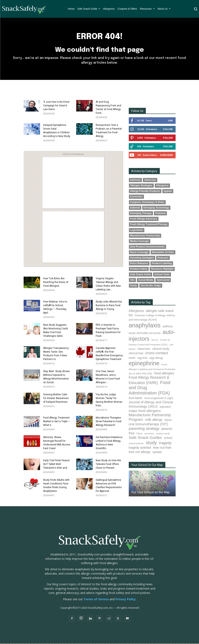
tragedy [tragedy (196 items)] (165, 443)
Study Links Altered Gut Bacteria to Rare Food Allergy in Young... (109, 306)
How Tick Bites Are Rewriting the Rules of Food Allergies (56, 283)
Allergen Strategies (141, 186)
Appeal (168, 191)
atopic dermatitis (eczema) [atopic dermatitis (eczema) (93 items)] (145, 333)
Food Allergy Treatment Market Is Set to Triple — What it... (57, 422)
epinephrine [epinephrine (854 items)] (144, 364)
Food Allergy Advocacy (144, 219)
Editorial (135, 208)
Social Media (146, 280)
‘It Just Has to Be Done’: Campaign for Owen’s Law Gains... (57, 106)
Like (170, 121)
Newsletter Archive (163, 253)
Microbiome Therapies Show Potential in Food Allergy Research (109, 422)
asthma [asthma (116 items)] (167, 327)
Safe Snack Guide (140, 275)
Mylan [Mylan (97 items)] (168, 420)
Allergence (162, 186)
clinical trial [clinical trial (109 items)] (136, 354)
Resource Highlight (162, 269)
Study (134, 286)
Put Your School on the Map (151, 493)
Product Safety (139, 269)
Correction (136, 197)
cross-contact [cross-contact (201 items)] (157, 353)
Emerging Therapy (141, 214)
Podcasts (163, 258)
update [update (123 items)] (157, 452)
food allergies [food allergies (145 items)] (164, 374)
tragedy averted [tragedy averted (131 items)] (140, 448)
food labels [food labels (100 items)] (136, 398)
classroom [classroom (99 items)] (144, 349)
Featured (160, 214)
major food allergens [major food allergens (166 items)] (145, 411)
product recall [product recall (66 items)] (163, 434)
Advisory (135, 180)
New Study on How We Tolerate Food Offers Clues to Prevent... (108, 465)
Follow (168, 129)
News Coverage (139, 253)
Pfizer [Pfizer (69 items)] (140, 434)
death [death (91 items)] (132, 358)
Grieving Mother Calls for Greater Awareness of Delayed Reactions (56, 399)
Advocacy (150, 180)
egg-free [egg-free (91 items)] (142, 358)
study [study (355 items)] (151, 443)
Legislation (137, 230)
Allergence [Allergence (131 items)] (136, 311)
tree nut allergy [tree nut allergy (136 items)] (140, 452)
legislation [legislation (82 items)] (165, 407)
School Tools (162, 275)
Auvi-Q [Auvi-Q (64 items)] (155, 340)
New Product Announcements (148, 247)
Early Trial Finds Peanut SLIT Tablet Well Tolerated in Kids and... (56, 465)
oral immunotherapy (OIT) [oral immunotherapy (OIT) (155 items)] (148, 425)
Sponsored (163, 280)
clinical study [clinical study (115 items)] (161, 349)
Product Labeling (162, 264)
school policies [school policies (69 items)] (136, 444)
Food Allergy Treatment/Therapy (149, 225)
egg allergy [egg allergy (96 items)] (156, 358)
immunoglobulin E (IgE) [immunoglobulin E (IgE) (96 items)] (159, 398)
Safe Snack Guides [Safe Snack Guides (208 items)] (145, 438)
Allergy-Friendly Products (145, 191)
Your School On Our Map (147, 465)
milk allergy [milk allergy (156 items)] (154, 420)
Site (132, 280)
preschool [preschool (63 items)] (149, 434)
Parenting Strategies (142, 258)
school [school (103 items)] (168, 438)
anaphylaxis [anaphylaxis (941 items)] (145, 326)
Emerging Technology (156, 208)
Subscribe (166, 155)
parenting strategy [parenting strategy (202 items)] (144, 429)
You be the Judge (151, 286)
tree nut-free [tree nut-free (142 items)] (162, 448)
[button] (195, 9)
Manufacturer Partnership (145, 236)
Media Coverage (140, 241)
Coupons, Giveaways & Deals (147, 202)
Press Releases (139, 264)
